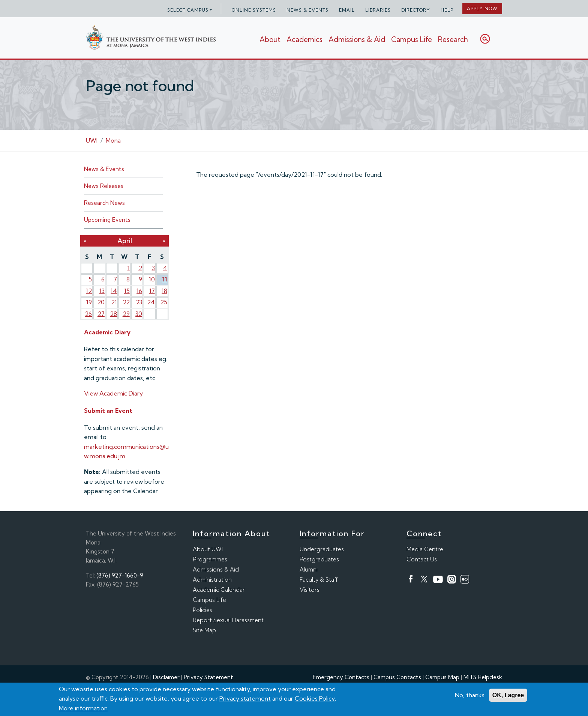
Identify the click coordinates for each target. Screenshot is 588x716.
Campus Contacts (397, 677)
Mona (113, 140)
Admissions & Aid (357, 39)
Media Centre (425, 549)
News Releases (104, 186)
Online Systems (254, 10)
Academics (304, 39)
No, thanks (470, 695)
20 (101, 302)
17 (152, 291)
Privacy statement (245, 699)
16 (139, 291)
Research (453, 39)
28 (113, 314)
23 (139, 302)
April (125, 241)
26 (88, 314)
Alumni (309, 569)
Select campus (188, 10)
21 (114, 302)
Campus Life (412, 39)
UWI (92, 140)
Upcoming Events (107, 220)
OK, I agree (508, 695)
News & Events (307, 10)
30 (139, 314)
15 (127, 291)
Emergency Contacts (341, 677)
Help (447, 10)
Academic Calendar (219, 590)
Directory (416, 10)
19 (89, 302)
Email (347, 10)
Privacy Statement (208, 677)
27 (101, 314)
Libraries (378, 10)
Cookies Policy (315, 699)
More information (83, 708)
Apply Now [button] (482, 8)
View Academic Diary (113, 393)
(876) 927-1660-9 (120, 575)
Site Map (204, 630)
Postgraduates (319, 559)
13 (102, 291)
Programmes (210, 559)
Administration (212, 580)
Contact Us (422, 559)
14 (114, 291)
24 (151, 302)
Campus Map (442, 677)
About (270, 39)
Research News (104, 203)
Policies (202, 610)
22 (126, 302)
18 (164, 291)
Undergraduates (322, 549)
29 (126, 314)
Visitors (310, 590)
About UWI (208, 549)
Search (485, 39)
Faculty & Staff (319, 580)
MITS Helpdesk (483, 677)
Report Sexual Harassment (228, 620)
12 (89, 291)
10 (152, 279)
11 (165, 279)
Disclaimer (166, 677)
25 (164, 302)
